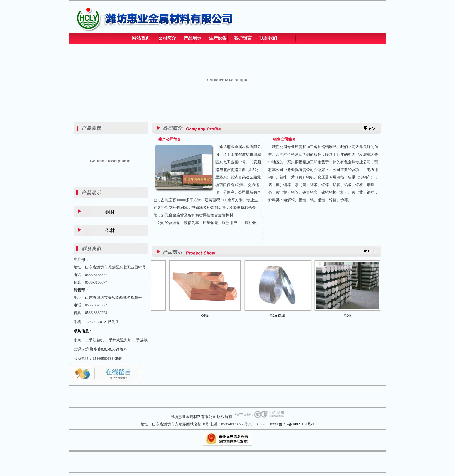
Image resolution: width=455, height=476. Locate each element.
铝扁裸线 (282, 316)
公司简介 (167, 38)
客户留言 (243, 38)
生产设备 (218, 38)
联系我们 (268, 38)
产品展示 (192, 38)
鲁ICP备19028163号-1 (297, 424)
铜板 (210, 316)
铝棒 (353, 316)
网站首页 (141, 38)
